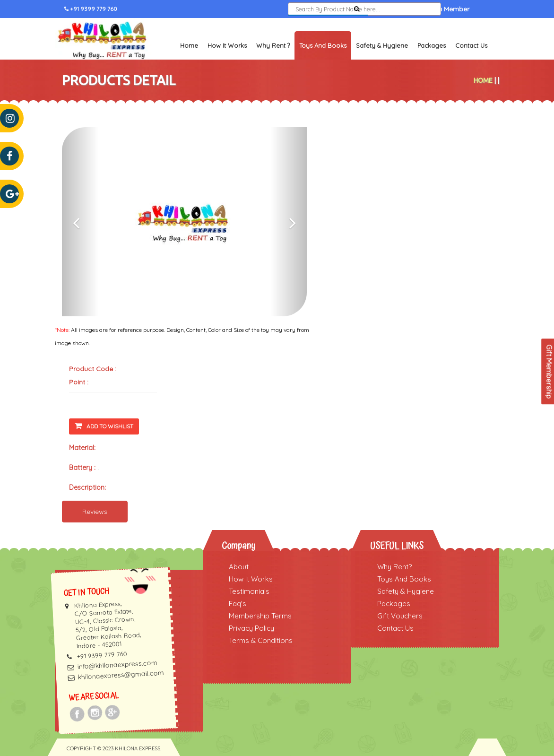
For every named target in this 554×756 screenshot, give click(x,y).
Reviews (95, 512)
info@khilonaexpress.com (117, 665)
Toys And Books (404, 579)
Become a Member (440, 9)
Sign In (389, 9)
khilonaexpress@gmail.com (121, 675)
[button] (80, 222)
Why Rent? (394, 567)
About (239, 567)
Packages (432, 45)
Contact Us (471, 45)
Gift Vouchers (400, 616)
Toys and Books (323, 45)
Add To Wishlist (104, 426)
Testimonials (249, 591)
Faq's (238, 604)
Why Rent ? (273, 45)
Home (189, 45)
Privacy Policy (251, 628)
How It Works (227, 45)
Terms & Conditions (261, 640)
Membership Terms (260, 616)
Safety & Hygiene (382, 45)
